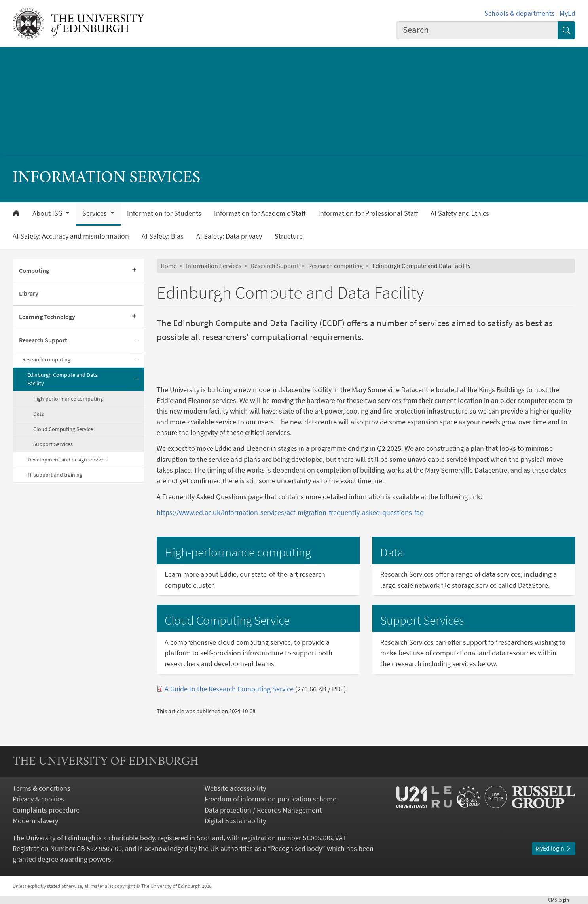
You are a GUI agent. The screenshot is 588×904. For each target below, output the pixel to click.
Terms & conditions (42, 788)
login (562, 900)
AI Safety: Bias (163, 236)
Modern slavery (35, 821)
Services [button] (95, 213)
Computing (34, 270)
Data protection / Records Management (263, 810)
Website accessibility (235, 788)
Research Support (43, 340)
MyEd (567, 13)
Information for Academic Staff (260, 213)
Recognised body (297, 848)
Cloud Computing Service (63, 429)
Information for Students (164, 213)
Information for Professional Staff (368, 213)
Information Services (214, 266)
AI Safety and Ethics (460, 213)
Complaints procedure (46, 810)
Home (169, 266)
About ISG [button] (48, 213)
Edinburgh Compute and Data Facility (63, 379)
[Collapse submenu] (137, 341)
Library (29, 293)
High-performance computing (68, 399)
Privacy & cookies (38, 799)
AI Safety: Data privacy (229, 236)
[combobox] (477, 30)
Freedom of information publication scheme (270, 799)
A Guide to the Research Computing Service (229, 689)
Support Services (53, 444)
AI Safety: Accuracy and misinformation (71, 236)
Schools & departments (520, 13)
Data (39, 414)
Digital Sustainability (235, 821)
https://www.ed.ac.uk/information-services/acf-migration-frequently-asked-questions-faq (290, 512)
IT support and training (55, 475)
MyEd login (554, 848)
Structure (289, 236)
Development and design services (67, 460)
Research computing (46, 359)
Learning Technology (47, 317)
